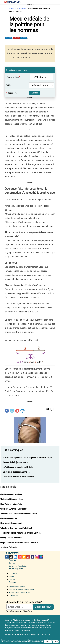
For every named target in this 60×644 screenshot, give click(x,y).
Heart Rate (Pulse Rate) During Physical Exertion (20, 533)
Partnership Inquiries (17, 587)
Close (56, 642)
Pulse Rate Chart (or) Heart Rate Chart (16, 528)
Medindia (13, 8)
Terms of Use (46, 634)
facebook (7, 557)
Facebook (7, 411)
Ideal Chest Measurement (11, 523)
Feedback (13, 582)
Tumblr (33, 557)
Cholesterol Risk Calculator (11, 499)
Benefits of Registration (18, 566)
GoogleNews (41, 557)
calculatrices (23, 8)
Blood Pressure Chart (9, 518)
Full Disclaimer (26, 630)
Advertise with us (11, 634)
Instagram (37, 557)
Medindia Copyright (24, 634)
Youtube (28, 557)
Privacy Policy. (27, 611)
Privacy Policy (36, 634)
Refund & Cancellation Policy (20, 593)
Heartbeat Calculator (9, 547)
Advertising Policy (16, 569)
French (16, 38)
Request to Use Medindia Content (22, 590)
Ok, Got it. (48, 642)
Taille (8, 85)
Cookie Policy (17, 642)
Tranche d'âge (13, 77)
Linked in (15, 557)
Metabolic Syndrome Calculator (13, 509)
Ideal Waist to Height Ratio (11, 504)
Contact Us (13, 573)
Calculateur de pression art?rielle (17, 472)
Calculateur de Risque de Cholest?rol (18, 477)
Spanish (24, 38)
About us (12, 560)
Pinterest (17, 411)
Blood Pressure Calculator (11, 494)
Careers (12, 563)
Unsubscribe (14, 595)
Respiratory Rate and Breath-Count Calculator (19, 542)
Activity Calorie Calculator (11, 538)
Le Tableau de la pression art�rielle (18, 467)
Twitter (12, 411)
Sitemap (12, 579)
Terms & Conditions (13, 611)
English (9, 38)
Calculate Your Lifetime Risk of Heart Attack (18, 514)
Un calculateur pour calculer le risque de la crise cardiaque (27, 458)
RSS (24, 557)
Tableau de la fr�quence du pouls (17, 462)
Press (11, 576)
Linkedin (22, 411)
